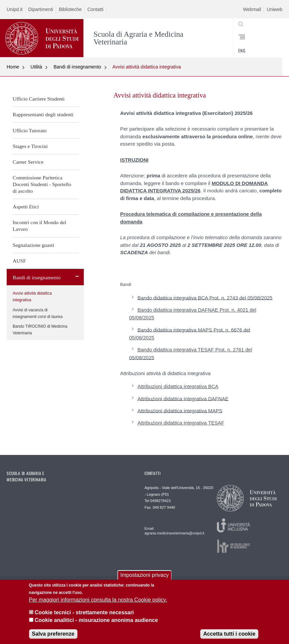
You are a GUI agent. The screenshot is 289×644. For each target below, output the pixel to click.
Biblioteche (70, 9)
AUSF (19, 261)
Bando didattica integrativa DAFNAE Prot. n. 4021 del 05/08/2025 (193, 314)
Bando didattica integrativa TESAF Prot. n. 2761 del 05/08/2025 (191, 353)
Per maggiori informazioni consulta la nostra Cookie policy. (98, 600)
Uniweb (274, 9)
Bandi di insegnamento (77, 67)
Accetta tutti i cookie (229, 634)
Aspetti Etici (26, 207)
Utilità (36, 67)
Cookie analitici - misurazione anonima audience (96, 620)
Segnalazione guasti (33, 245)
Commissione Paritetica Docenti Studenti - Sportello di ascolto (42, 184)
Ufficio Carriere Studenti (39, 99)
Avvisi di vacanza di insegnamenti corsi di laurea (38, 313)
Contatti (95, 9)
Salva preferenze (53, 634)
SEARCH (263, 42)
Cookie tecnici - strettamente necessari (84, 613)
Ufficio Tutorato (30, 130)
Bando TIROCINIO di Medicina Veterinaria (40, 330)
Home (13, 67)
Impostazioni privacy (145, 576)
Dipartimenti (41, 9)
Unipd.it (15, 9)
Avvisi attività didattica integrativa (147, 67)
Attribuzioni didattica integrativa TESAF (181, 423)
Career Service (28, 162)
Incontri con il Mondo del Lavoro (39, 226)
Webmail (252, 9)
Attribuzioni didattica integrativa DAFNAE (183, 398)
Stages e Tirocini (30, 146)
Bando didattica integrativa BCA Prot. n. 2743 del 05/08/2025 (205, 297)
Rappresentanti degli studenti (43, 114)
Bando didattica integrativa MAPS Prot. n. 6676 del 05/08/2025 (190, 333)
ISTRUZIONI (134, 160)
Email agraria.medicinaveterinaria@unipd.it (172, 531)
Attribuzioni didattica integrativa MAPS (180, 410)
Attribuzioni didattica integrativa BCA (178, 386)
